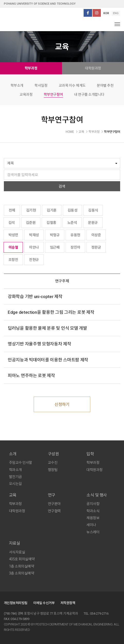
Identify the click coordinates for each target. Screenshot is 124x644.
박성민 (13, 235)
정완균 (96, 247)
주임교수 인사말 (21, 463)
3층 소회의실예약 (21, 573)
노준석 (72, 223)
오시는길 (15, 484)
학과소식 (93, 511)
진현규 (34, 260)
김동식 (93, 210)
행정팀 (53, 470)
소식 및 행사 (97, 495)
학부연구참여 (53, 94)
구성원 (53, 454)
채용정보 (93, 518)
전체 (12, 210)
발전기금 (15, 477)
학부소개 (17, 85)
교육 (13, 495)
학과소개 (15, 470)
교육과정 (26, 94)
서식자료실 (17, 552)
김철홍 (51, 223)
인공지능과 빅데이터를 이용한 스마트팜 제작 (48, 360)
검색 (62, 186)
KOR (106, 13)
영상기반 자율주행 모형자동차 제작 (39, 344)
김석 (12, 223)
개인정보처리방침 (16, 603)
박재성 (34, 235)
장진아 (75, 247)
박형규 (55, 235)
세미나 (91, 525)
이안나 (34, 247)
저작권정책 (68, 603)
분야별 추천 (105, 85)
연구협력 (54, 511)
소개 (13, 454)
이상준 (96, 235)
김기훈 (52, 210)
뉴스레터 (93, 532)
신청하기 (62, 404)
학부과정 (31, 68)
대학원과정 (93, 68)
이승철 (13, 247)
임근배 (55, 247)
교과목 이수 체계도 (72, 85)
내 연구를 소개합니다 (89, 94)
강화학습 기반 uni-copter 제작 (35, 297)
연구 (52, 495)
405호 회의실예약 (22, 559)
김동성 (72, 210)
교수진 (53, 463)
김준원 (31, 223)
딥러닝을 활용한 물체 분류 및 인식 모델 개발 (47, 328)
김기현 (31, 210)
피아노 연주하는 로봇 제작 (31, 376)
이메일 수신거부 (44, 603)
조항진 (13, 260)
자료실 (15, 543)
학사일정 (41, 85)
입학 (90, 454)
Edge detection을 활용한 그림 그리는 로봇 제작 (51, 312)
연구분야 (54, 504)
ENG (116, 13)
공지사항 (93, 504)
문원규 (93, 223)
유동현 (75, 235)
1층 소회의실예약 (21, 566)
